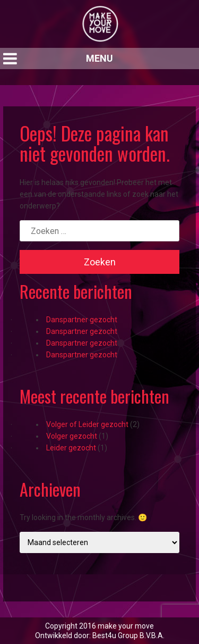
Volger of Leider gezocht (87, 424)
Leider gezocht (71, 448)
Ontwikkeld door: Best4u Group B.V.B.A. (100, 635)
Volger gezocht (72, 436)
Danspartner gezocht (82, 320)
